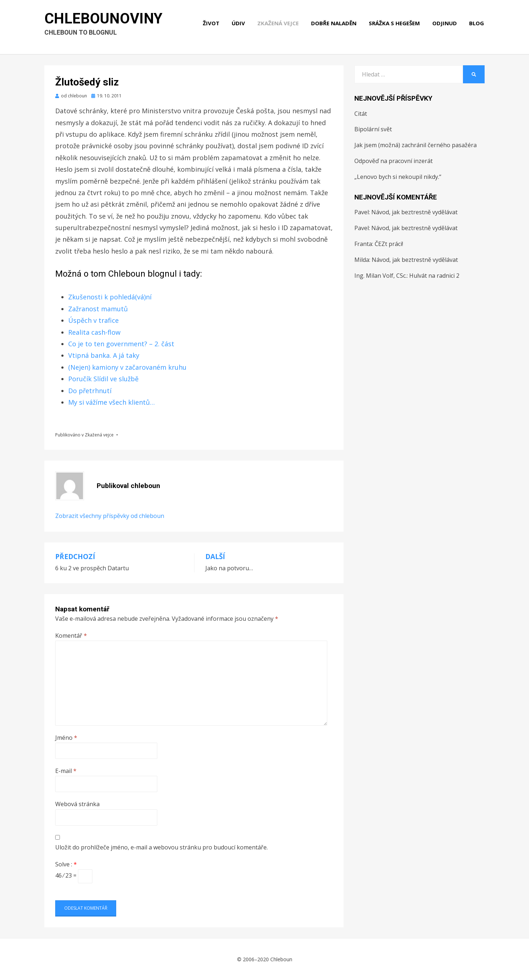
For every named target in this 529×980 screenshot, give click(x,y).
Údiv (239, 25)
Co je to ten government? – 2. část (121, 344)
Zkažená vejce (279, 25)
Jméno (66, 738)
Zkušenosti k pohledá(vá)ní (110, 297)
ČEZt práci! (389, 244)
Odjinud (445, 25)
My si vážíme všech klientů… (112, 402)
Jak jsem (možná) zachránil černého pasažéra (416, 145)
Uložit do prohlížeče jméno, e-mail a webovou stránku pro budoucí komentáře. (161, 847)
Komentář (71, 636)
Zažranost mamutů (98, 309)
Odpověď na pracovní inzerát (394, 161)
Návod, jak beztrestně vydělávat (414, 212)
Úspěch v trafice (93, 320)
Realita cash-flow (94, 332)
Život (212, 25)
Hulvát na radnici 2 (434, 276)
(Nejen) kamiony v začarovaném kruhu (127, 367)
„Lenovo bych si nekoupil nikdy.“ (398, 177)
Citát (361, 114)
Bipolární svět (373, 129)
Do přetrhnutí (90, 391)
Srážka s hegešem (395, 25)
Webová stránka (77, 804)
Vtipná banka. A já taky (104, 355)
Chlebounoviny (104, 20)
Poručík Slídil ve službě (103, 379)
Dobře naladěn (335, 25)
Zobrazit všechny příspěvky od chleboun (110, 516)
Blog (477, 25)
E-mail (66, 771)
